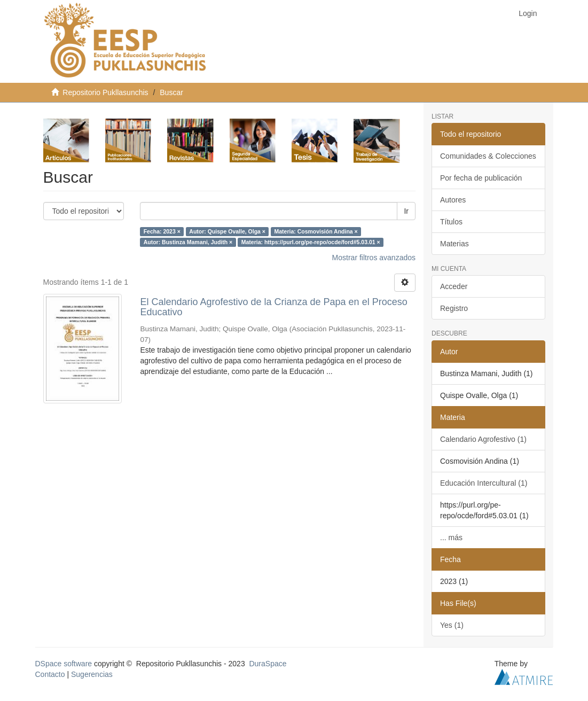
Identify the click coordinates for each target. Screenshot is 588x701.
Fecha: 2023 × (162, 231)
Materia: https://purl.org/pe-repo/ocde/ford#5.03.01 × (311, 242)
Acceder (454, 286)
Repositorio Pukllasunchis (105, 92)
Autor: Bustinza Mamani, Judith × (188, 242)
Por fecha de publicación (481, 178)
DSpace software (64, 664)
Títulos (451, 222)
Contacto (50, 674)
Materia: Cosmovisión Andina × (316, 231)
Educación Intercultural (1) (484, 483)
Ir (406, 211)
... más (451, 538)
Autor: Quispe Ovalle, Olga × (227, 231)
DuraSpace (268, 664)
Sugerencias (92, 674)
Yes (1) (452, 625)
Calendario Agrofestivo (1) (483, 439)
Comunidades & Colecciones (488, 156)
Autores (453, 200)
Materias (454, 244)
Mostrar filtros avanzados (374, 258)
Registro (454, 308)
